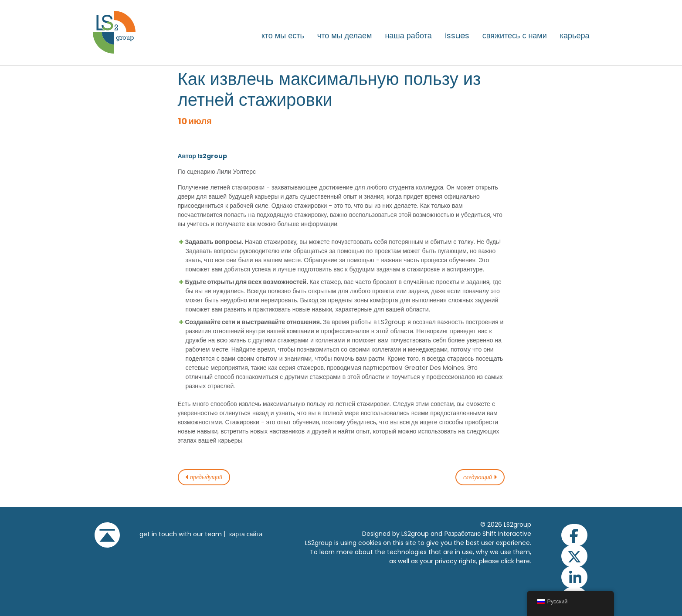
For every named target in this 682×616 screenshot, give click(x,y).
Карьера (575, 36)
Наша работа (408, 36)
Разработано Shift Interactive (488, 534)
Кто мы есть (283, 36)
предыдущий (204, 477)
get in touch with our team (181, 534)
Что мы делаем (345, 36)
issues (457, 36)
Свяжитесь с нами (515, 36)
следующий (480, 477)
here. (524, 561)
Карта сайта (246, 534)
